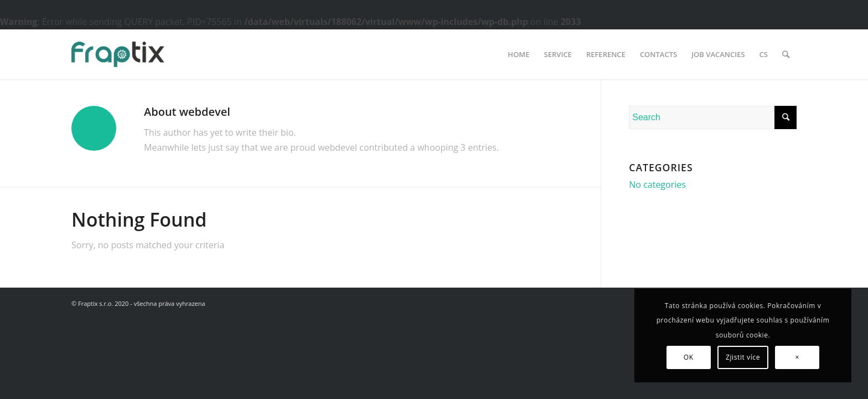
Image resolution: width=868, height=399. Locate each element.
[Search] (786, 54)
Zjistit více (743, 357)
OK (689, 357)
